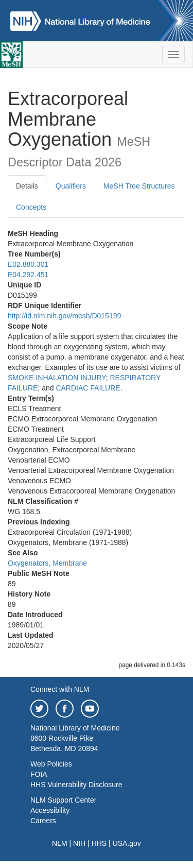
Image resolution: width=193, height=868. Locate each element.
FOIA (39, 774)
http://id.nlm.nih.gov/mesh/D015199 (64, 316)
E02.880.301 (28, 264)
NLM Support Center (63, 800)
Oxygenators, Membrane (47, 563)
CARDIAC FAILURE (88, 388)
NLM (60, 843)
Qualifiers (71, 186)
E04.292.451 (28, 275)
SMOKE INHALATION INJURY (57, 378)
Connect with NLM (60, 689)
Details (27, 186)
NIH (79, 843)
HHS (99, 843)
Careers (43, 821)
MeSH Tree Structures (139, 186)
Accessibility (50, 810)
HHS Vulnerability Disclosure (76, 785)
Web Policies (51, 764)
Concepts (31, 207)
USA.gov (127, 843)
